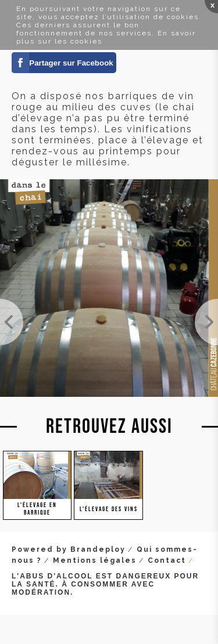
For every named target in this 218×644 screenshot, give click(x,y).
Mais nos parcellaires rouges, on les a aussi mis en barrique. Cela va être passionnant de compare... (12, 322)
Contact (167, 560)
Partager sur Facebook (71, 63)
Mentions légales (95, 560)
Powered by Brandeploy (69, 549)
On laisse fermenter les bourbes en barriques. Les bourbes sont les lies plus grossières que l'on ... (206, 322)
